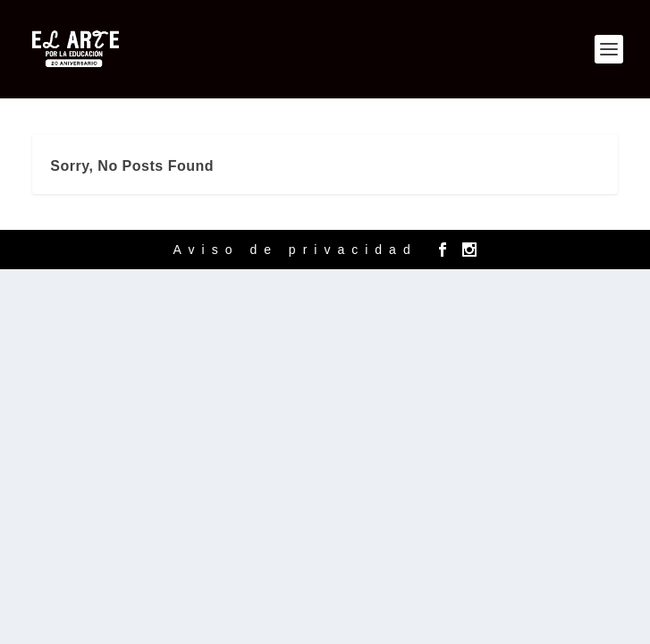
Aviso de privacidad (295, 250)
